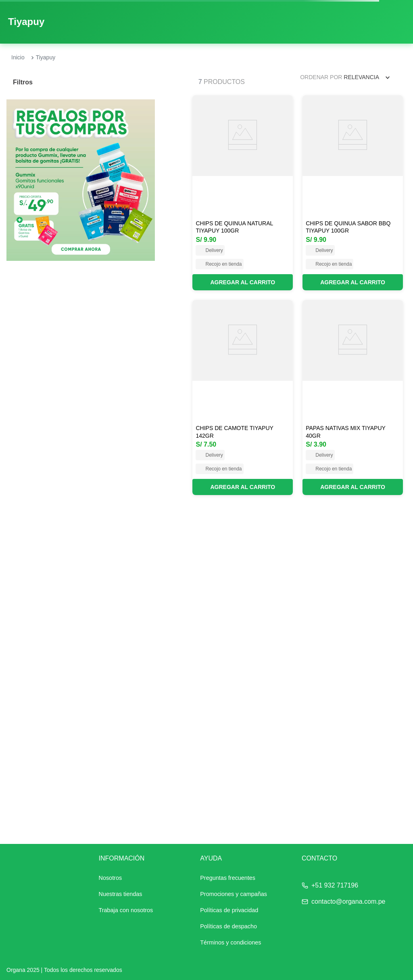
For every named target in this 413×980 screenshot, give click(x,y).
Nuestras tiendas (121, 894)
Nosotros (111, 878)
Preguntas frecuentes (228, 878)
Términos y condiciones (230, 942)
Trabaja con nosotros (126, 910)
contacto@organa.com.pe (348, 901)
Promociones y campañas (234, 894)
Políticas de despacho (228, 926)
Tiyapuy (46, 57)
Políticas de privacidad (229, 910)
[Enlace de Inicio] (18, 58)
